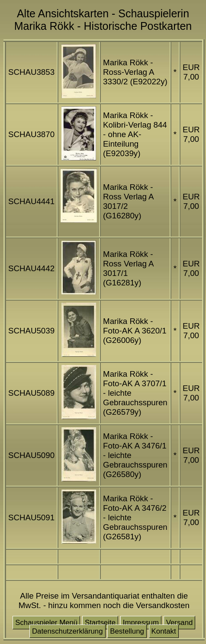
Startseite (100, 623)
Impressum (141, 623)
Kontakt (164, 631)
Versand (180, 623)
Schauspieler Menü (46, 623)
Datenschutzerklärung (68, 631)
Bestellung (127, 631)
